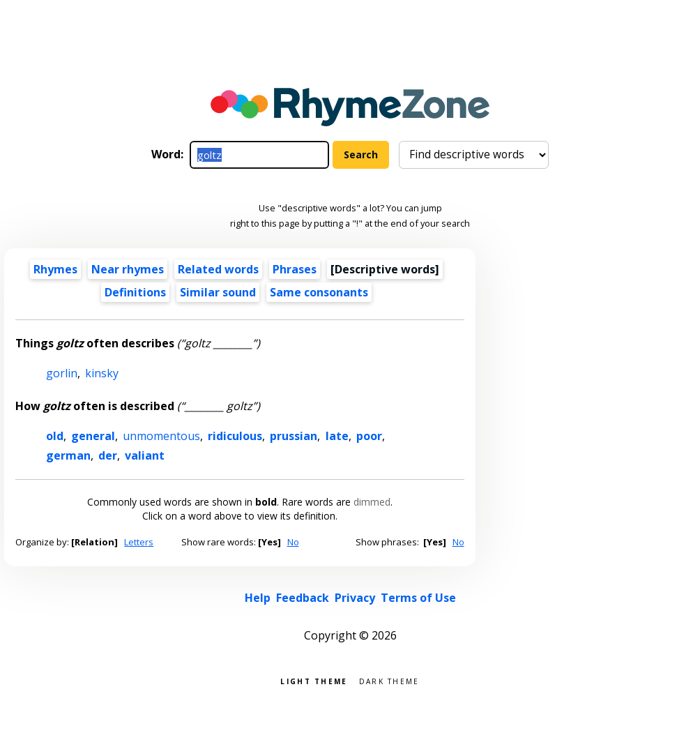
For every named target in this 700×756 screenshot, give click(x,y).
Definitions (135, 292)
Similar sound (218, 292)
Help (258, 598)
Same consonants (319, 292)
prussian (294, 436)
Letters (139, 542)
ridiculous (235, 436)
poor (369, 436)
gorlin (62, 373)
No (293, 542)
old (55, 436)
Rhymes (55, 269)
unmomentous (161, 436)
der (108, 455)
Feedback (303, 598)
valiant (145, 455)
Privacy (355, 598)
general (93, 436)
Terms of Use (418, 598)
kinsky (102, 373)
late (337, 436)
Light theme (314, 680)
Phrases (295, 269)
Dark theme (389, 680)
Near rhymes (128, 269)
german (68, 455)
